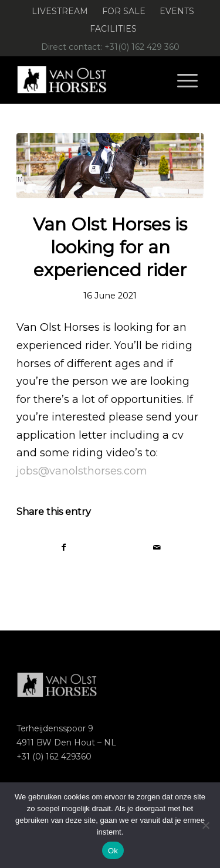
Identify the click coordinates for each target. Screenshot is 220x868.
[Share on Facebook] (63, 547)
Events (177, 11)
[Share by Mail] (157, 547)
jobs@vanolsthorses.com (82, 471)
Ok (113, 851)
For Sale (124, 11)
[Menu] (187, 80)
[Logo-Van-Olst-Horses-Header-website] (91, 80)
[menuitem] (60, 11)
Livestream (60, 11)
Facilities (113, 29)
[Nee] (205, 825)
